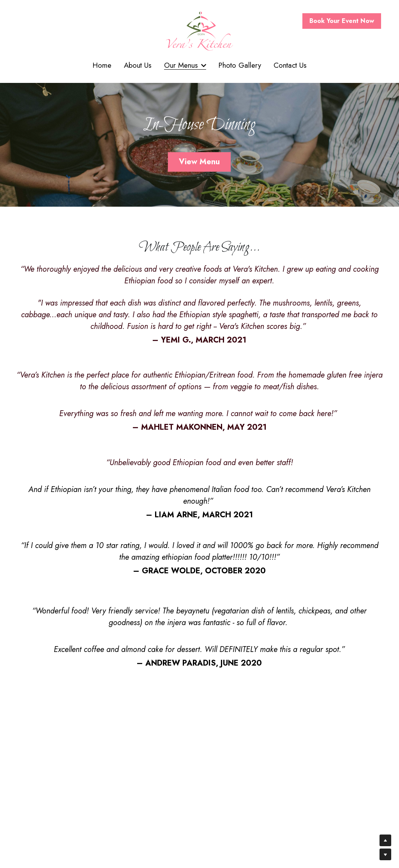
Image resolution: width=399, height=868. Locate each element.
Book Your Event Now (342, 21)
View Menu (199, 162)
